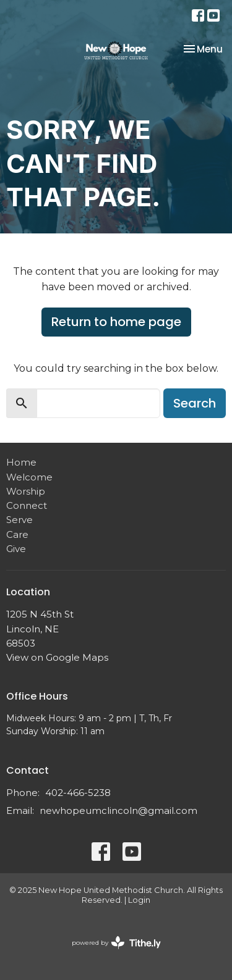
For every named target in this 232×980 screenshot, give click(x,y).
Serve (19, 520)
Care (17, 534)
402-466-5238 (78, 793)
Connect (27, 505)
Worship (26, 491)
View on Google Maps (57, 657)
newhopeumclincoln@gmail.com (118, 810)
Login (139, 900)
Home (21, 462)
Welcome (29, 477)
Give (16, 549)
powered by (116, 943)
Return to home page (116, 322)
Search (195, 403)
